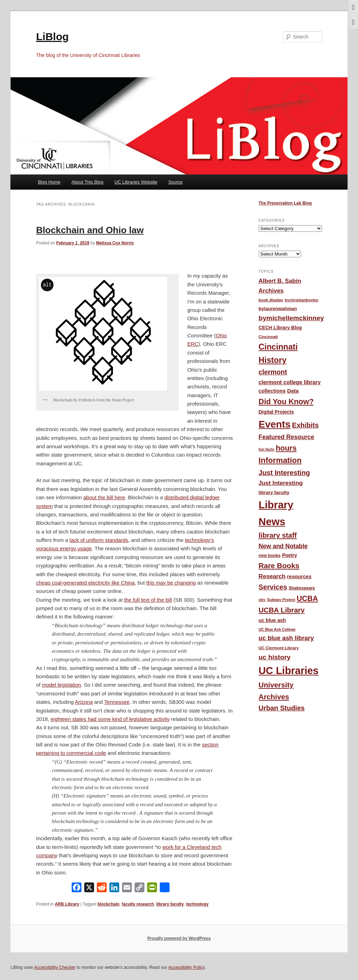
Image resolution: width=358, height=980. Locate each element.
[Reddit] (102, 889)
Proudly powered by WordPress (179, 938)
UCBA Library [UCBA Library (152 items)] (282, 610)
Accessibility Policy (186, 967)
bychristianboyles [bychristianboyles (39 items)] (301, 300)
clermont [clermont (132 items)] (273, 372)
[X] (89, 889)
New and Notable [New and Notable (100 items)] (283, 546)
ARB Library (67, 904)
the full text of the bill (148, 600)
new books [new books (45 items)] (270, 556)
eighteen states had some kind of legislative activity (110, 719)
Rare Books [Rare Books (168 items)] (279, 566)
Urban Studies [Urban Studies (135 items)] (282, 708)
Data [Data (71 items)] (293, 391)
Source (175, 182)
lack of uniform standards (99, 540)
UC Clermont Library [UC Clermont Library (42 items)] (279, 648)
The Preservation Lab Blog (285, 203)
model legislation (62, 685)
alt (47, 285)
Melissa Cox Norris (115, 243)
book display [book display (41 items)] (271, 300)
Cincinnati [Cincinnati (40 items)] (268, 337)
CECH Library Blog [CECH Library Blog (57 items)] (280, 328)
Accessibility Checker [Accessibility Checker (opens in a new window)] (55, 967)
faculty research (138, 904)
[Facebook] (77, 889)
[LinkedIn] (114, 889)
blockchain (109, 904)
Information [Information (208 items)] (280, 460)
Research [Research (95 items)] (272, 576)
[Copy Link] (139, 889)
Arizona (84, 702)
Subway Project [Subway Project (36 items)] (281, 600)
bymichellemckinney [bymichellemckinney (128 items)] (291, 318)
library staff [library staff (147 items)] (278, 535)
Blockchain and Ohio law (90, 230)
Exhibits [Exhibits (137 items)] (305, 425)
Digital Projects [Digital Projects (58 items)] (276, 412)
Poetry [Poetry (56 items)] (290, 555)
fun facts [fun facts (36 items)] (267, 449)
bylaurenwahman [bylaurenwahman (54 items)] (278, 309)
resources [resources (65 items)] (299, 577)
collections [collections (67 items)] (272, 391)
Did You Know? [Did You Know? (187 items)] (286, 402)
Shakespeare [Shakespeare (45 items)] (302, 588)
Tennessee (117, 702)
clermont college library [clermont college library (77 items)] (290, 382)
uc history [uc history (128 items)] (275, 657)
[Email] (127, 889)
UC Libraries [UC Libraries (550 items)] (289, 671)
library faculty (170, 904)
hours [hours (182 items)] (286, 448)
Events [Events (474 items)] (275, 424)
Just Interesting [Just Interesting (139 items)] (284, 473)
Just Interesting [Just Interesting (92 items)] (281, 483)
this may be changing (171, 583)
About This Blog (87, 182)
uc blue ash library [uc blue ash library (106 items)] (286, 638)
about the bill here (104, 497)
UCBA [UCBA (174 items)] (307, 598)
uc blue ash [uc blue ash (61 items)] (272, 620)
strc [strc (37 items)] (262, 600)
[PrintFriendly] (152, 889)
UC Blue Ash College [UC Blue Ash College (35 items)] (277, 629)
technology (197, 904)
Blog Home (49, 182)
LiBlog (52, 37)
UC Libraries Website (136, 182)
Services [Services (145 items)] (273, 587)
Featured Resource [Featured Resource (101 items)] (287, 437)
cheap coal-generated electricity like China (85, 583)
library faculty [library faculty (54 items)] (274, 492)
